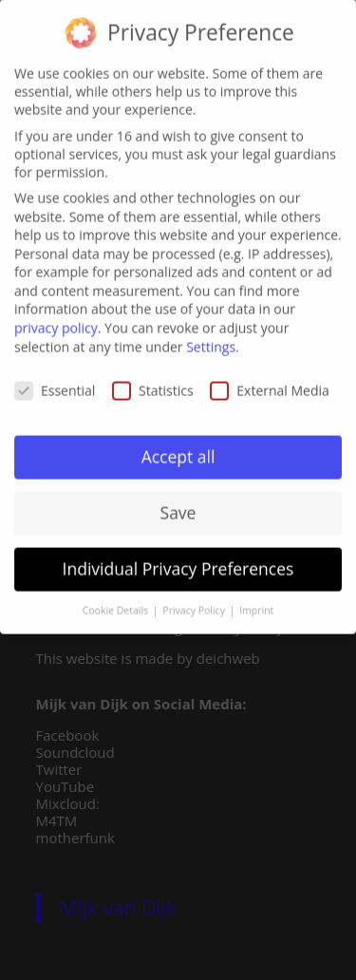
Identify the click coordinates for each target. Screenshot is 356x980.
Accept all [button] (178, 448)
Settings (211, 339)
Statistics (153, 382)
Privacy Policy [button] (195, 602)
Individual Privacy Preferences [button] (178, 560)
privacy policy (56, 320)
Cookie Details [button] (117, 602)
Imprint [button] (256, 602)
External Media (270, 382)
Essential (55, 382)
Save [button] (178, 504)
